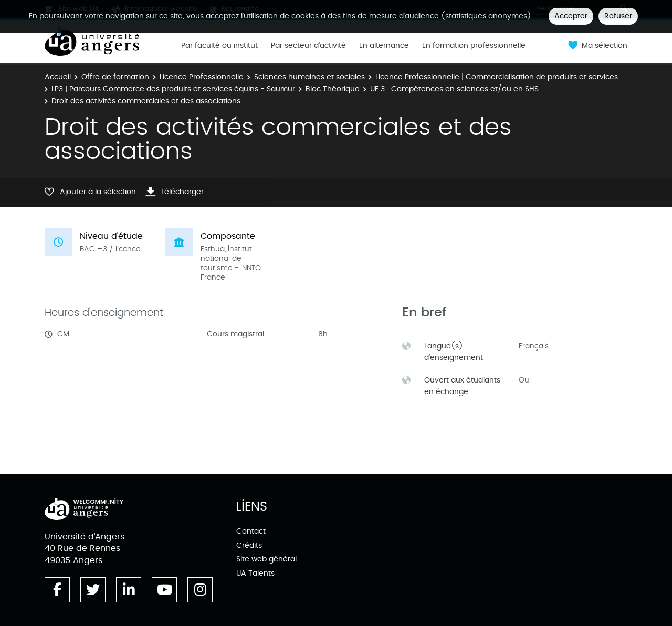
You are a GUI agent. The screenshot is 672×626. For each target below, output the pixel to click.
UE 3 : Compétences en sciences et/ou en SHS (454, 89)
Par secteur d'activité (308, 46)
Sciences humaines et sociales (309, 77)
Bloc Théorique (333, 89)
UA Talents (255, 573)
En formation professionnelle (474, 46)
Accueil (58, 77)
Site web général (266, 559)
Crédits (249, 545)
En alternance (384, 46)
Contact (251, 531)
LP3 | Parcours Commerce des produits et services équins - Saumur (173, 89)
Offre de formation (115, 77)
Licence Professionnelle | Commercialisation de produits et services (497, 77)
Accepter (571, 16)
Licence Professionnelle (202, 77)
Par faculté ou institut (219, 46)
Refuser (618, 16)
